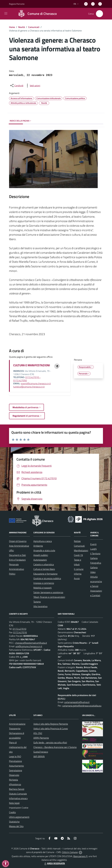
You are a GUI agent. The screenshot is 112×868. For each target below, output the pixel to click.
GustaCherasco (41, 752)
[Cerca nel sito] (99, 14)
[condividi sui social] (16, 86)
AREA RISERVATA (54, 863)
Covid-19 (78, 555)
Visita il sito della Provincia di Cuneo (51, 728)
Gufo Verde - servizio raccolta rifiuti (50, 742)
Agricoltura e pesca (43, 541)
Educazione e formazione (45, 574)
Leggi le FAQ (15, 756)
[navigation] (6, 13)
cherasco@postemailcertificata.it (31, 643)
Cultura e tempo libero (44, 569)
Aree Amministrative (19, 546)
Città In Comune (70, 852)
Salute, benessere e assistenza (48, 592)
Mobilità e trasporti (43, 588)
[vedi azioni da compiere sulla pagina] (33, 86)
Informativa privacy (18, 798)
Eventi (93, 544)
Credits (12, 812)
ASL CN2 (38, 733)
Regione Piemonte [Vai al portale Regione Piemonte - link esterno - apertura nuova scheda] (17, 4)
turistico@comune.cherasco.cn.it (29, 387)
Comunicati (34, 27)
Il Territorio (95, 554)
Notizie (77, 541)
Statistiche (14, 822)
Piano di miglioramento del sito (18, 747)
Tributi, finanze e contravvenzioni (49, 597)
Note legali (14, 803)
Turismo (37, 602)
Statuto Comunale (18, 794)
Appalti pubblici (41, 555)
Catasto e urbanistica (44, 564)
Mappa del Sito (16, 826)
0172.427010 (19, 629)
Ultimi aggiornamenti (19, 817)
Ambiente (38, 546)
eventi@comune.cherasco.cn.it (36, 383)
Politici (12, 574)
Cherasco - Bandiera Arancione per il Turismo (55, 747)
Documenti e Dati (17, 555)
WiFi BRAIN (39, 756)
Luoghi (93, 549)
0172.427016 (20, 632)
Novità (22, 27)
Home (12, 27)
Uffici (11, 550)
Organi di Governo (18, 541)
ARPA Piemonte (41, 738)
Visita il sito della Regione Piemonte (51, 724)
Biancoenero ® (80, 856)
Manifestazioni (81, 550)
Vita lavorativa (40, 606)
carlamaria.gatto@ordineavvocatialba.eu (82, 706)
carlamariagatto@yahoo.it (77, 702)
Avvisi (77, 578)
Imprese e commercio (44, 583)
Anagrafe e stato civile (44, 550)
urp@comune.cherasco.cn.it (29, 646)
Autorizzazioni (40, 560)
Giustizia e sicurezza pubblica (47, 578)
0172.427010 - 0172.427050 (27, 379)
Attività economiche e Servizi (96, 581)
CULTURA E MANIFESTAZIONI (32, 365)
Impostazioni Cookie (19, 808)
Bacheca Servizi (17, 789)
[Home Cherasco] (36, 14)
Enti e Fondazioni (17, 560)
